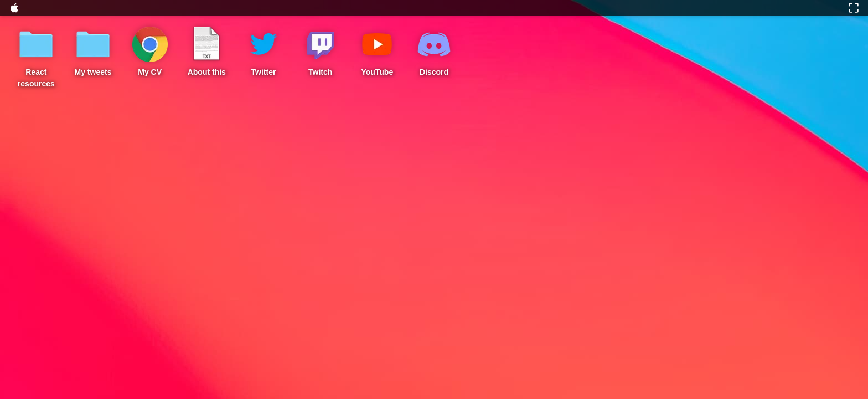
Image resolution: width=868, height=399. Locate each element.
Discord (434, 72)
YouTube (377, 72)
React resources (36, 78)
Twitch (320, 72)
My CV (150, 72)
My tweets (93, 72)
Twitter (264, 72)
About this (207, 72)
